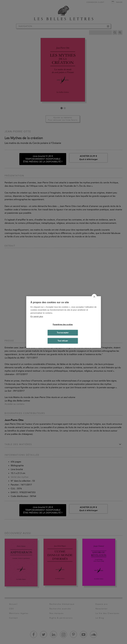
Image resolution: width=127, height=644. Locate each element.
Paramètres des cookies (63, 325)
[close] (94, 296)
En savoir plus (37, 316)
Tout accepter (63, 333)
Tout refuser (63, 341)
